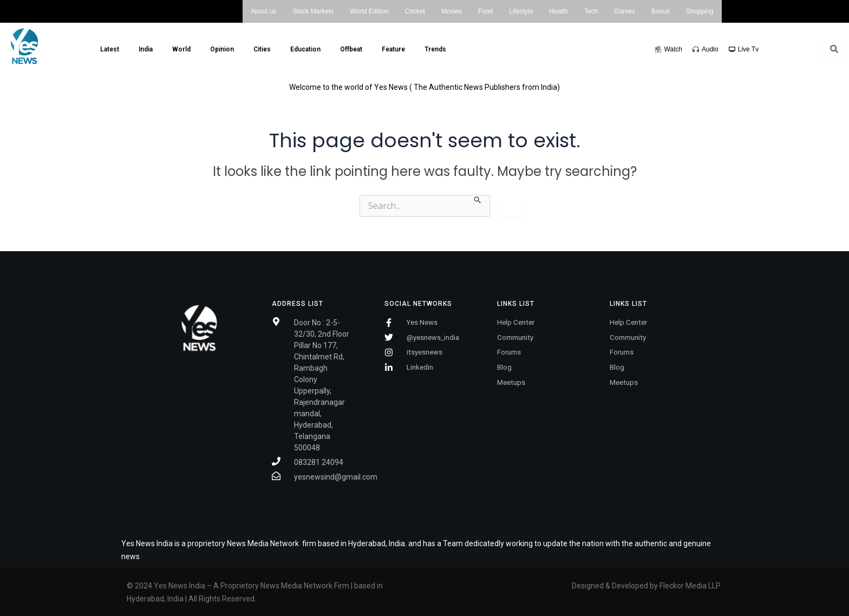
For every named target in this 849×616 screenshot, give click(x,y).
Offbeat (351, 49)
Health (559, 11)
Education (305, 49)
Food (485, 11)
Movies (452, 11)
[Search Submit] (478, 201)
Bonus (661, 11)
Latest (110, 49)
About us (263, 11)
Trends (435, 49)
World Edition (369, 11)
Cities (262, 49)
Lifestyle (521, 11)
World (181, 49)
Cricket (415, 11)
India (146, 49)
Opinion (222, 49)
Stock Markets (313, 11)
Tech (591, 11)
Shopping (700, 11)
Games (625, 11)
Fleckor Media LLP (691, 586)
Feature (393, 49)
